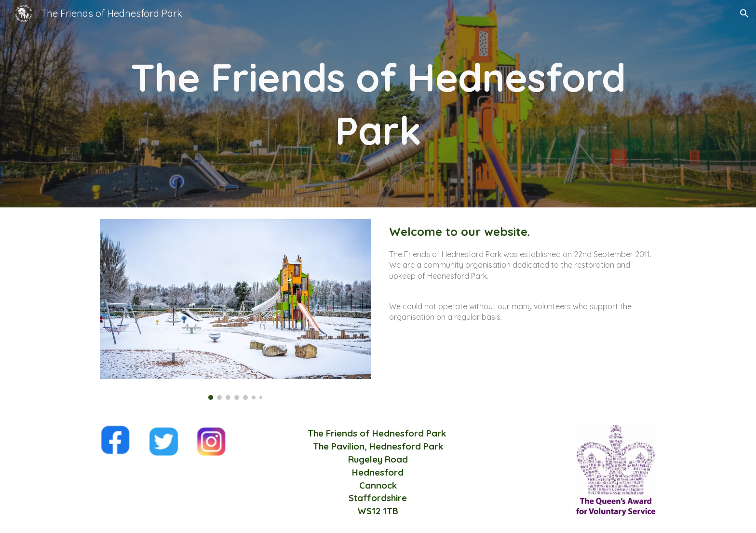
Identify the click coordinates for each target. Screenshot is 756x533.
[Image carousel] (235, 309)
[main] (378, 104)
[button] (744, 14)
